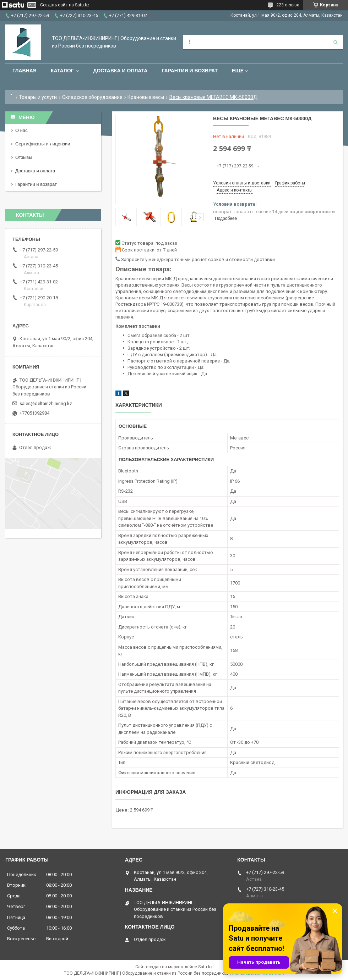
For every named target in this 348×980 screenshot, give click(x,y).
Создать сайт (54, 5)
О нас (21, 130)
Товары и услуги (38, 97)
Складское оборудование (92, 97)
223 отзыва (288, 5)
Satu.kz (205, 967)
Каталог (62, 71)
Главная (25, 71)
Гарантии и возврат (36, 184)
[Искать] (336, 42)
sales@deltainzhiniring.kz (46, 403)
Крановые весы (146, 97)
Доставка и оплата (120, 71)
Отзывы (24, 157)
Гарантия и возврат (190, 71)
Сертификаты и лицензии (43, 144)
